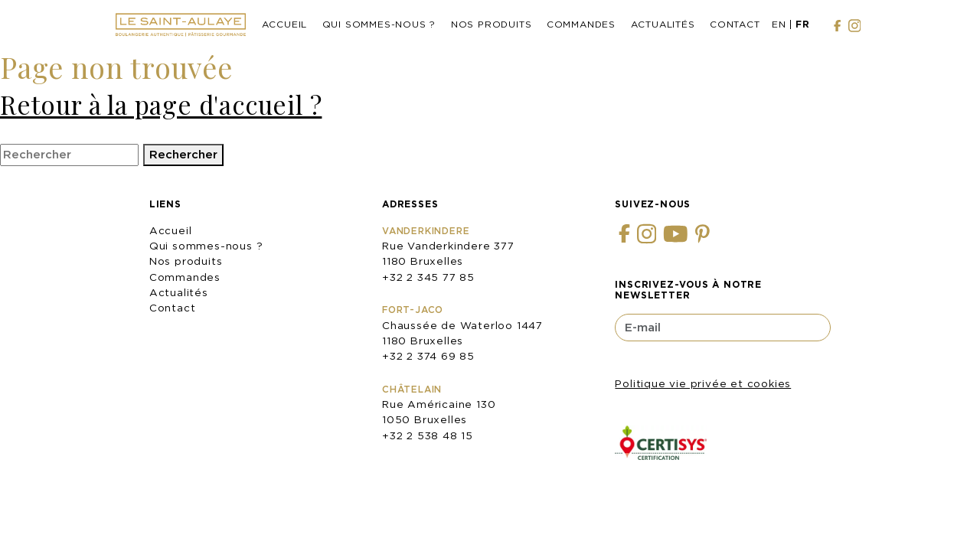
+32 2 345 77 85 (428, 277)
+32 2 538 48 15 (428, 435)
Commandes (581, 24)
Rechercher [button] (183, 155)
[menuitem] (779, 25)
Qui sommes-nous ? (379, 24)
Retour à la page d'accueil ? (161, 104)
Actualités (663, 24)
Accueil (285, 24)
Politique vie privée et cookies (703, 383)
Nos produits (492, 24)
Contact (735, 24)
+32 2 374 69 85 (428, 356)
